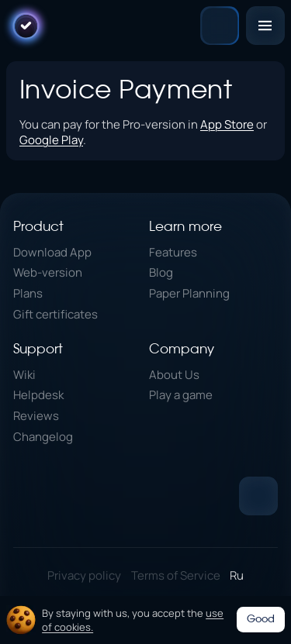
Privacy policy (84, 575)
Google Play (51, 139)
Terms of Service (176, 575)
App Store (227, 124)
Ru (237, 575)
